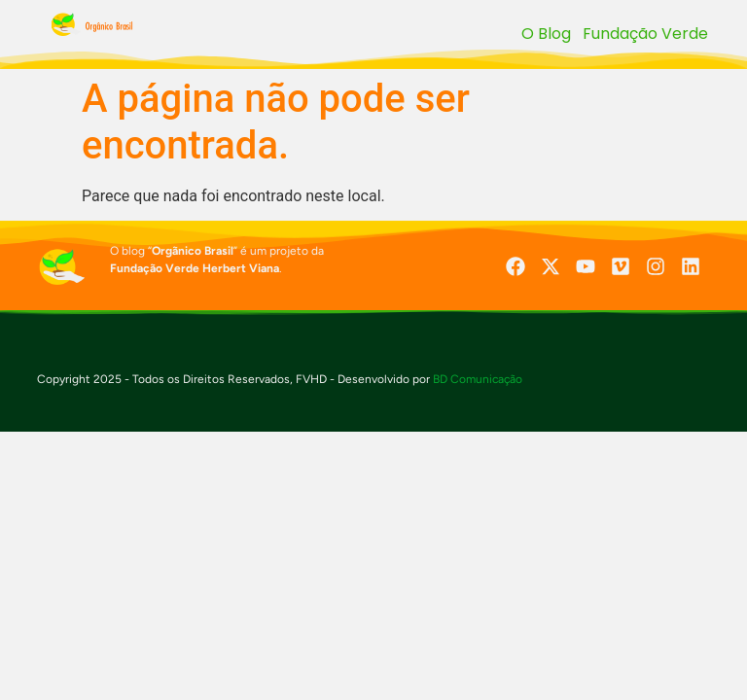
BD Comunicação (476, 379)
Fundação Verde (645, 34)
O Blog (546, 34)
